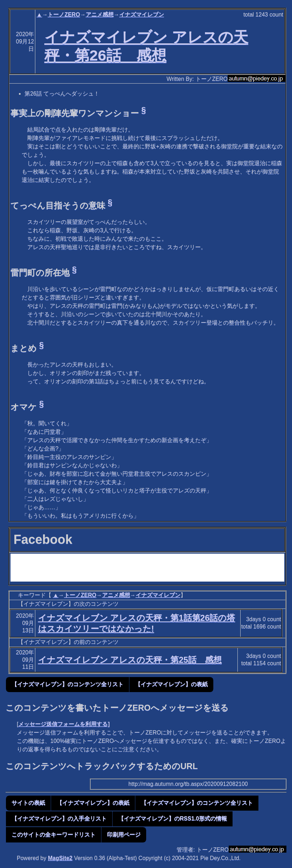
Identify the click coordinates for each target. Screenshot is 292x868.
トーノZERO (64, 15)
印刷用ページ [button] (124, 835)
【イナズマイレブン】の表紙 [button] (171, 684)
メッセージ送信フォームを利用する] (64, 724)
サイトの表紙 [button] (28, 803)
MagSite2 (60, 858)
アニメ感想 (100, 15)
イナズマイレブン (142, 15)
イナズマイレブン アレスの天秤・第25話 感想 (130, 660)
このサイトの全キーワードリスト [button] (54, 835)
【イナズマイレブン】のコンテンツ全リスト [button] (67, 684)
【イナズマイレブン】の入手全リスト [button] (59, 819)
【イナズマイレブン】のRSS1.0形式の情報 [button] (173, 819)
